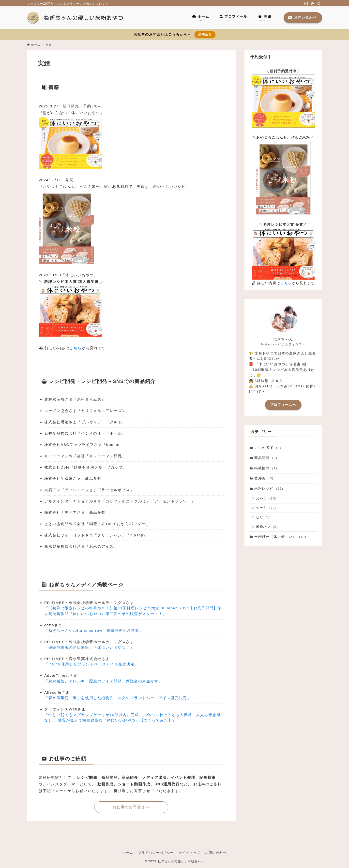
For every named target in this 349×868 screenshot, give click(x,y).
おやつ (266, 498)
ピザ (263, 517)
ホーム (128, 853)
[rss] (313, 4)
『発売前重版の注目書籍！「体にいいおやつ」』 (89, 647)
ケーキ (266, 508)
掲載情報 (266, 468)
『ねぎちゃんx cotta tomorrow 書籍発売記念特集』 (94, 630)
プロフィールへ (283, 405)
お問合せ (205, 34)
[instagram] (306, 4)
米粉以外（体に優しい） (280, 537)
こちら (76, 348)
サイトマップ (190, 853)
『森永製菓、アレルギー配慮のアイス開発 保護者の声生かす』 (103, 681)
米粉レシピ (269, 488)
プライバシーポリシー (156, 853)
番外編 (264, 478)
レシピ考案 (268, 448)
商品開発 (266, 458)
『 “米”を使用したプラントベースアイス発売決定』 (91, 664)
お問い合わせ (216, 853)
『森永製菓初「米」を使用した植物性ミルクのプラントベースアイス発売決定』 (118, 698)
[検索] (319, 4)
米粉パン (267, 527)
